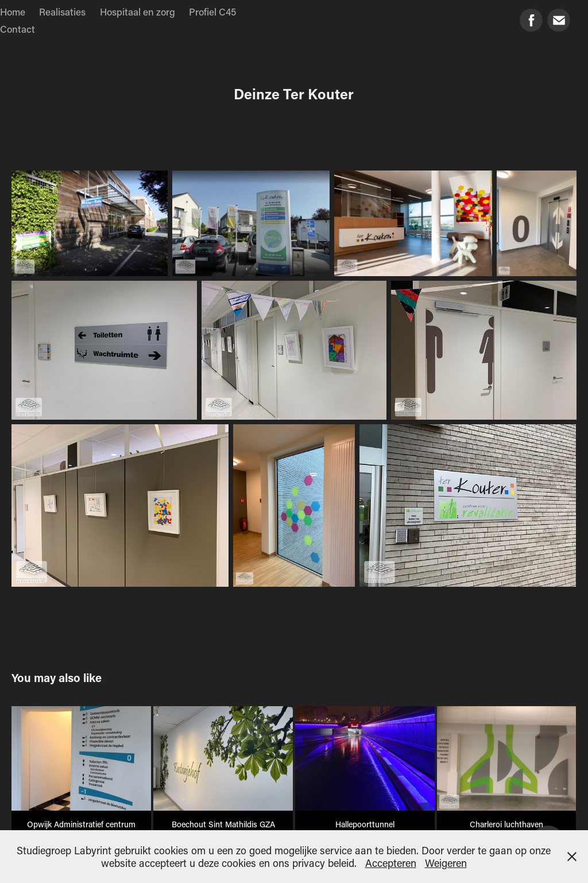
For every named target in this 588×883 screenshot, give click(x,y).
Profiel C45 (212, 11)
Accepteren (391, 863)
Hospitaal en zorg (138, 11)
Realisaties (62, 11)
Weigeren (446, 863)
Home (13, 11)
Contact (18, 29)
